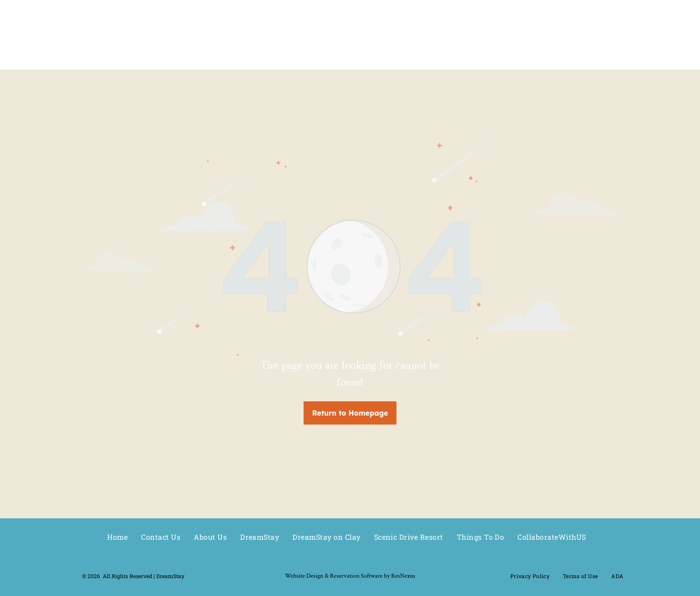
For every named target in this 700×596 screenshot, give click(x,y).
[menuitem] (117, 537)
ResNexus (403, 576)
